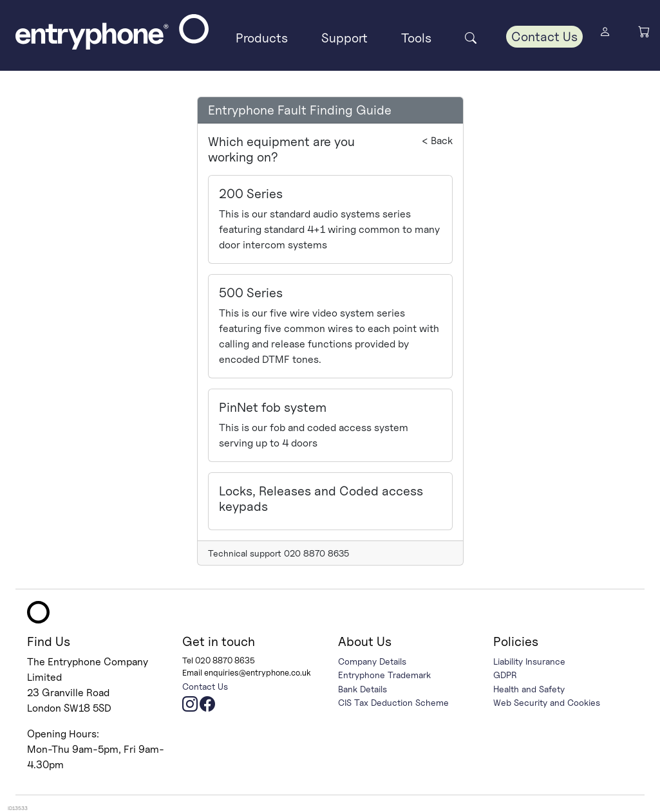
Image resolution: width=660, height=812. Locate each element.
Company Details (372, 661)
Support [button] (344, 38)
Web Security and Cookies (547, 702)
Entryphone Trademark (384, 675)
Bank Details (363, 689)
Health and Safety (529, 689)
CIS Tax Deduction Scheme (393, 702)
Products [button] (262, 38)
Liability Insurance (529, 661)
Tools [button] (416, 38)
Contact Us (544, 37)
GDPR (505, 675)
